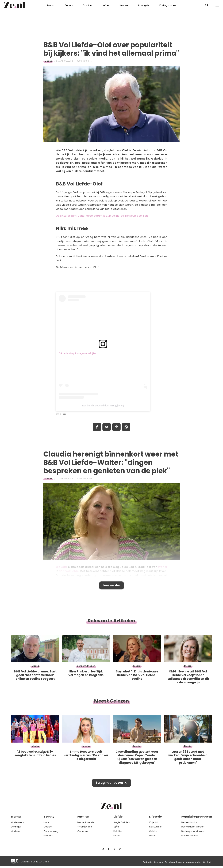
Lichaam (48, 836)
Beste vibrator (189, 822)
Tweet (107, 427)
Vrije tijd (154, 822)
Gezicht (48, 827)
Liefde (105, 5)
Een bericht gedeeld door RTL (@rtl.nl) (103, 406)
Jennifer (87, 479)
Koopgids (144, 5)
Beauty (69, 5)
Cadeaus (83, 831)
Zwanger (16, 827)
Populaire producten (197, 817)
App (126, 427)
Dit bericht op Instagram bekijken (78, 353)
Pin (116, 427)
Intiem (117, 836)
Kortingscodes (168, 5)
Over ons (158, 862)
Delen (97, 427)
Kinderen (16, 831)
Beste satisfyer (190, 836)
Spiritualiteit (156, 827)
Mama (51, 5)
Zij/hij (116, 827)
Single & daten (122, 822)
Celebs (153, 831)
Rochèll (87, 61)
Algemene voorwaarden (189, 862)
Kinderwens (18, 822)
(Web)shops (85, 827)
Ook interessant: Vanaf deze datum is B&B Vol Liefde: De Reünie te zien (102, 216)
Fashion (87, 5)
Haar (46, 822)
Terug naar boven (109, 783)
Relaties (118, 831)
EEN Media (44, 862)
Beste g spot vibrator (193, 831)
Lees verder (112, 586)
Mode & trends (86, 822)
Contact (207, 862)
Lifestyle (123, 5)
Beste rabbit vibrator (193, 827)
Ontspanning (51, 831)
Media (48, 61)
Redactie (147, 862)
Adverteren (170, 862)
